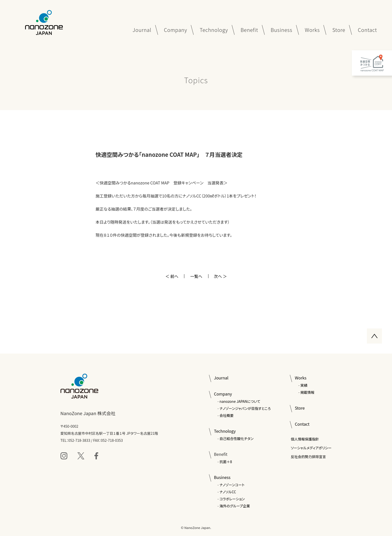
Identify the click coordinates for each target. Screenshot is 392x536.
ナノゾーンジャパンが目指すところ (245, 408)
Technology (225, 431)
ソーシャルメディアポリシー (311, 448)
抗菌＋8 (226, 462)
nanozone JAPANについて (240, 401)
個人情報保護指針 (305, 439)
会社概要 (227, 415)
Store (300, 408)
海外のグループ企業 (235, 506)
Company (223, 394)
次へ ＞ (220, 276)
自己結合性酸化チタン (236, 438)
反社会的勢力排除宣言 (308, 457)
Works (301, 378)
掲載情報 (307, 392)
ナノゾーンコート (232, 485)
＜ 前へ (172, 276)
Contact (302, 424)
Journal (221, 378)
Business (222, 477)
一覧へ (196, 276)
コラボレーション (232, 499)
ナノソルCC (228, 492)
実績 (304, 385)
